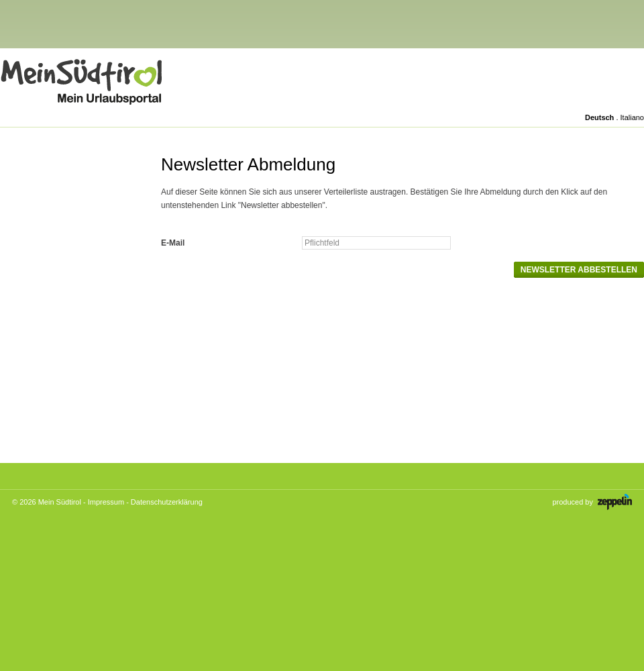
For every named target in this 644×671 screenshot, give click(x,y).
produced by (592, 502)
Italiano (632, 117)
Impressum (106, 502)
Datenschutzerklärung (167, 502)
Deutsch (599, 117)
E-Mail (173, 243)
